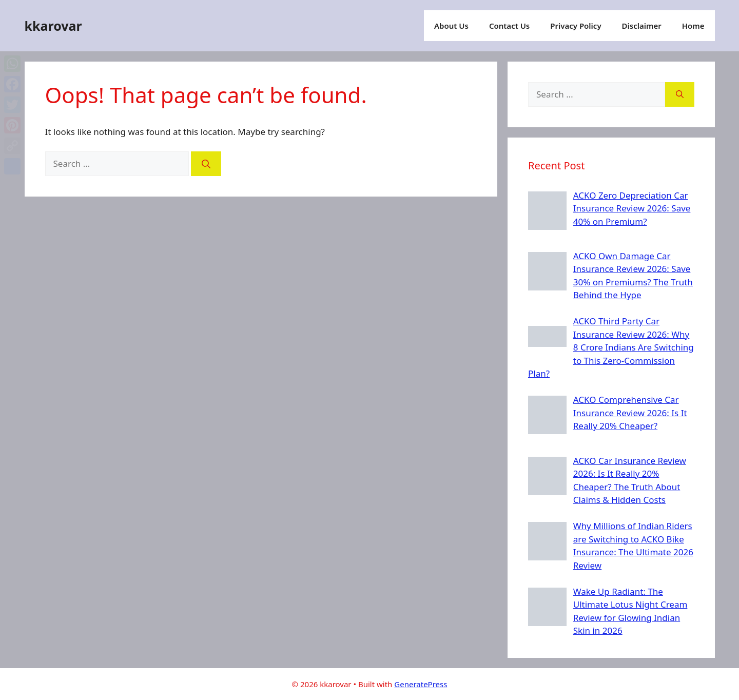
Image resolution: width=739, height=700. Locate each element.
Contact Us (509, 26)
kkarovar (53, 26)
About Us (451, 26)
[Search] (206, 164)
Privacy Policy (576, 26)
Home (693, 26)
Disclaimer (642, 26)
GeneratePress (421, 684)
